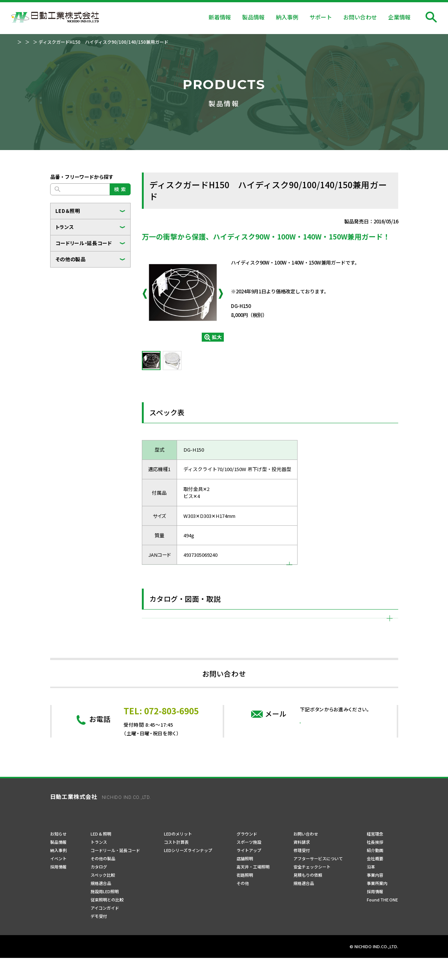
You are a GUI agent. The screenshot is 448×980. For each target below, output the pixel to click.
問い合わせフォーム (335, 790)
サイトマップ (154, 969)
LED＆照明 (68, 211)
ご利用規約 (118, 969)
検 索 (120, 189)
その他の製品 (71, 259)
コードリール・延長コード (84, 243)
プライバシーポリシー (73, 969)
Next (221, 294)
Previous (145, 294)
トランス (65, 227)
